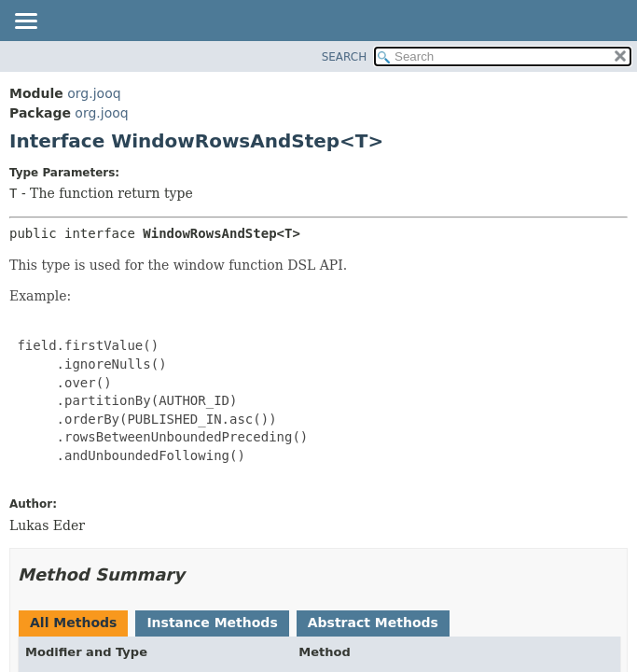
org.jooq (94, 93)
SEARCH (345, 57)
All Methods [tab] (73, 623)
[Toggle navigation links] (25, 22)
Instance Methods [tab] (212, 623)
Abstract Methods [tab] (373, 623)
